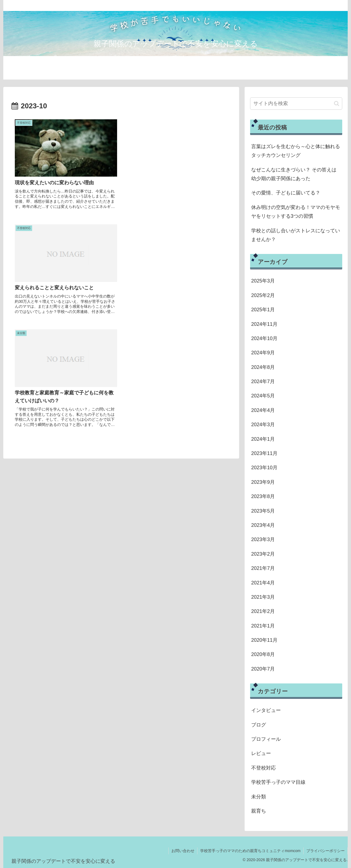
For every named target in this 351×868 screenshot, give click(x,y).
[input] (296, 104)
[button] (337, 104)
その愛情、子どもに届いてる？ (286, 193)
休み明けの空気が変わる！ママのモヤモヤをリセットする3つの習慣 (296, 212)
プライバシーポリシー (325, 851)
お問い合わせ (183, 851)
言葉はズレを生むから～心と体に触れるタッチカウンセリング (296, 151)
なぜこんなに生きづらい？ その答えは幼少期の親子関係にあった (294, 174)
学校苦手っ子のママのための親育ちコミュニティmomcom (250, 851)
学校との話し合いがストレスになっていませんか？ (296, 235)
